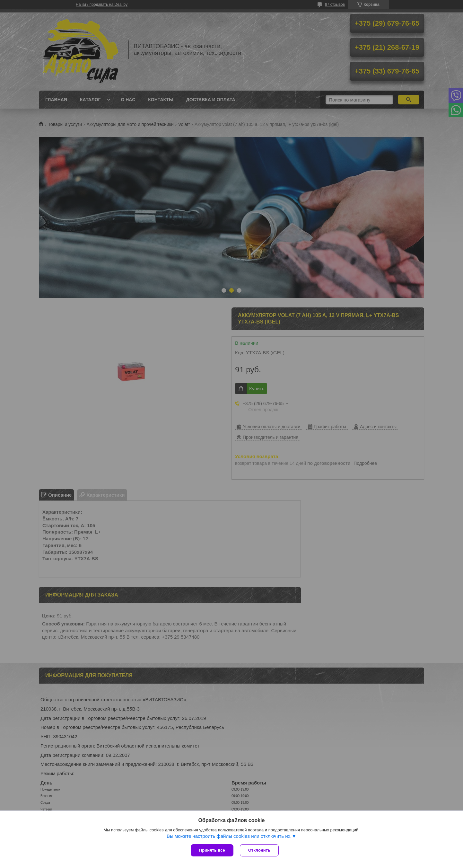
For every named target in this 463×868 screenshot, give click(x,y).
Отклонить (259, 850)
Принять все (212, 850)
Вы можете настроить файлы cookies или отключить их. (229, 836)
